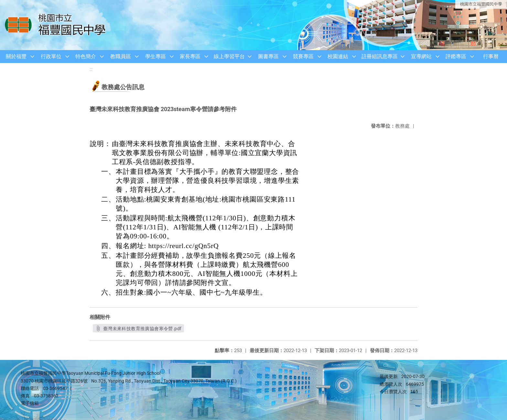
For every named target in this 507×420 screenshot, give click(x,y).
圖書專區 (268, 56)
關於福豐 (16, 56)
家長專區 (190, 56)
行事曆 (491, 56)
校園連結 (338, 56)
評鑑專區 (456, 56)
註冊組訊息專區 (380, 56)
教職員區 (121, 56)
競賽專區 (303, 56)
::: (91, 69)
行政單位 (51, 56)
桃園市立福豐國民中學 (481, 4)
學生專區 (156, 56)
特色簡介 (86, 56)
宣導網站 (421, 56)
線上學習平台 (229, 56)
